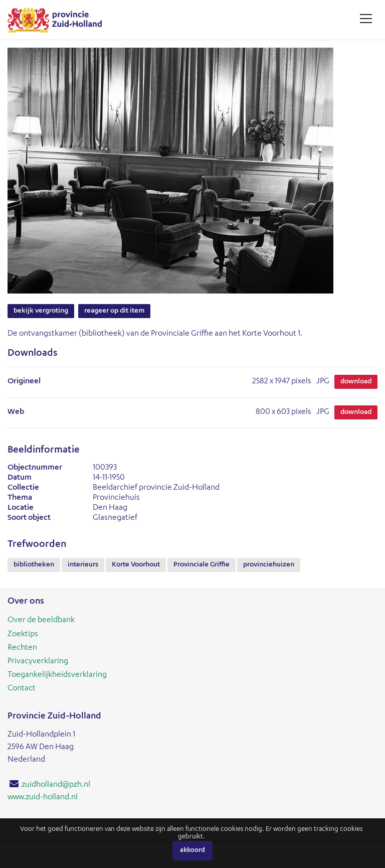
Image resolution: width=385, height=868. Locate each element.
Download (356, 382)
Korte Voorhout (136, 565)
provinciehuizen (269, 565)
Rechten (22, 648)
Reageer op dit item (114, 311)
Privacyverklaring (38, 662)
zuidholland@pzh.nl (56, 785)
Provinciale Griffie (202, 565)
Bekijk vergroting (41, 311)
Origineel (24, 382)
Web (16, 412)
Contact (22, 689)
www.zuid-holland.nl (43, 798)
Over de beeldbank (41, 621)
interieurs (83, 565)
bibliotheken (34, 565)
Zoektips (23, 635)
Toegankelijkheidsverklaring (57, 675)
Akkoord (192, 851)
